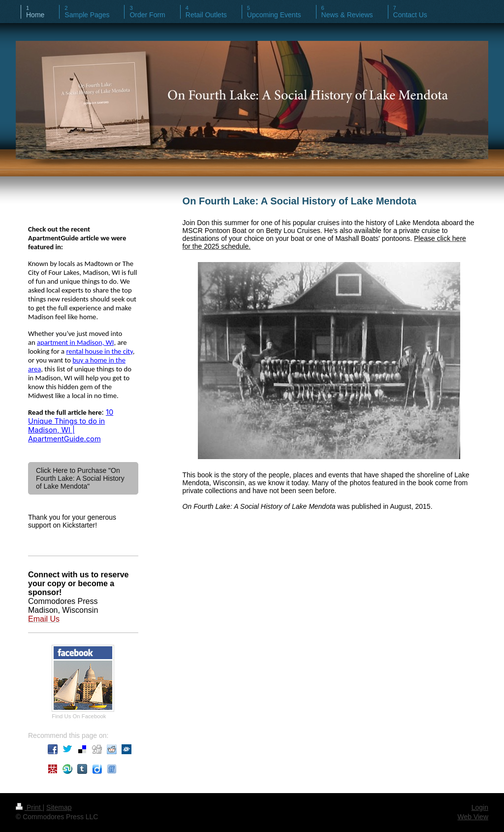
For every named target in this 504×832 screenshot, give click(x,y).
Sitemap (59, 807)
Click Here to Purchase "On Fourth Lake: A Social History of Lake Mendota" (80, 478)
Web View (473, 817)
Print (29, 807)
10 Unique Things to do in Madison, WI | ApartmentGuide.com (71, 426)
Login (480, 807)
